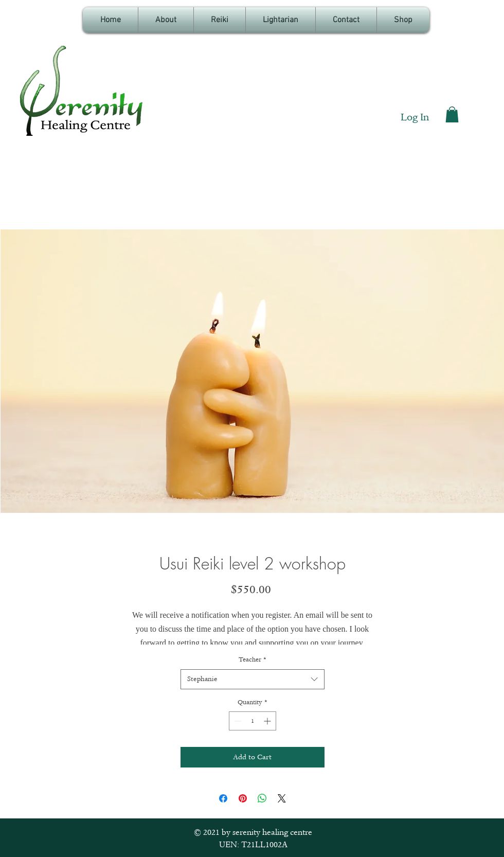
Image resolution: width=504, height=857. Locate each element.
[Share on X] (282, 798)
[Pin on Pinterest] (243, 798)
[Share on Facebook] (223, 798)
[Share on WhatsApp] (262, 798)
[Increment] (268, 721)
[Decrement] (237, 721)
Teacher (253, 659)
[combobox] (253, 679)
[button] (452, 114)
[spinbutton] (253, 721)
